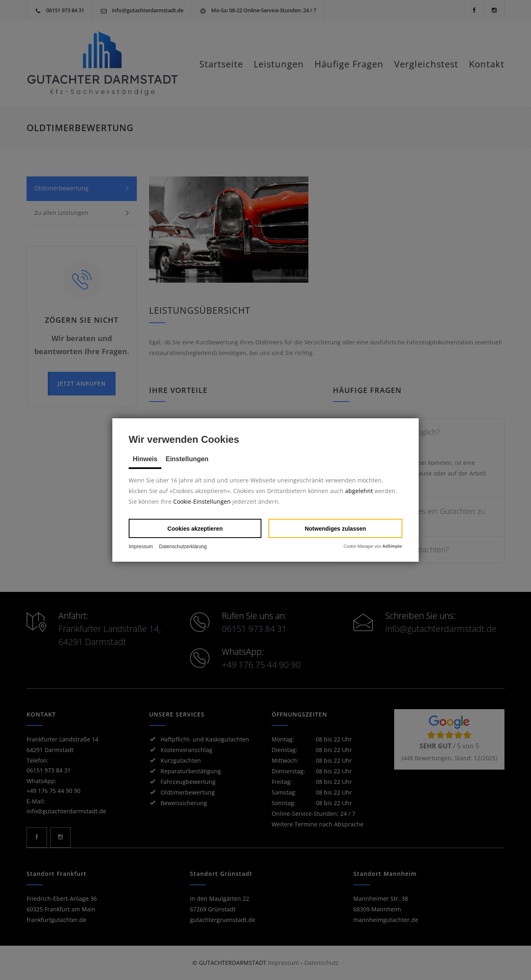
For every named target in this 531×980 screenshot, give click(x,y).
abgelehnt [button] (359, 491)
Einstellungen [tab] (187, 459)
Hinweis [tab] (145, 459)
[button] (195, 528)
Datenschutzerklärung (183, 547)
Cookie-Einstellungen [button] (202, 501)
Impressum (141, 547)
